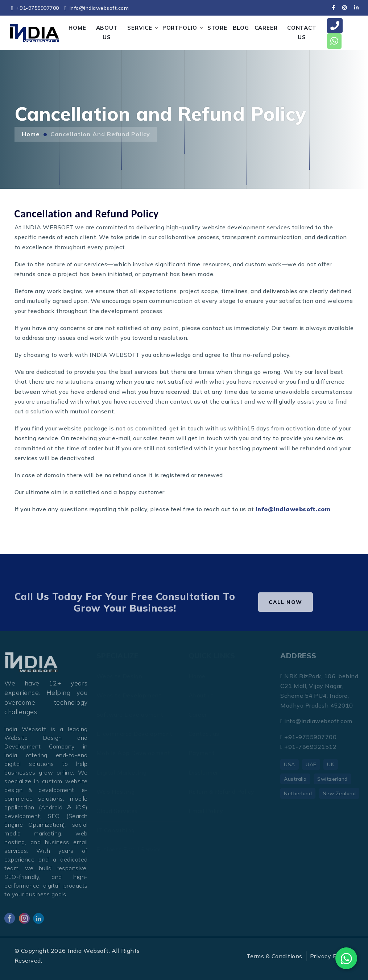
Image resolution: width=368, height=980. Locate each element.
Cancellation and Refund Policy (100, 134)
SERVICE (140, 28)
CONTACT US (302, 32)
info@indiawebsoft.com (96, 8)
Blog (241, 28)
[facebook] (334, 8)
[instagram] (345, 8)
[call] (335, 26)
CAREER (266, 28)
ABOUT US (107, 32)
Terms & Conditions (274, 956)
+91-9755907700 (35, 8)
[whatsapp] (334, 41)
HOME (77, 28)
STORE (217, 28)
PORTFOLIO (180, 28)
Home (31, 134)
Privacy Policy (330, 956)
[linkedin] (356, 8)
